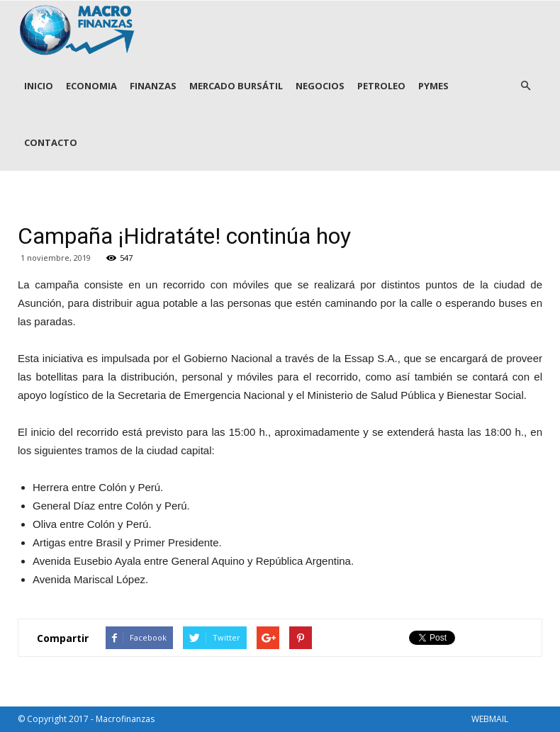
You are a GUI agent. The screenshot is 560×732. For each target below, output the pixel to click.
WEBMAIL (490, 719)
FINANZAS (153, 86)
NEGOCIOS (320, 86)
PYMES (433, 86)
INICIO (39, 86)
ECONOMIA (91, 86)
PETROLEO (381, 86)
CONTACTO (51, 142)
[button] (525, 86)
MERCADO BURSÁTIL (236, 86)
